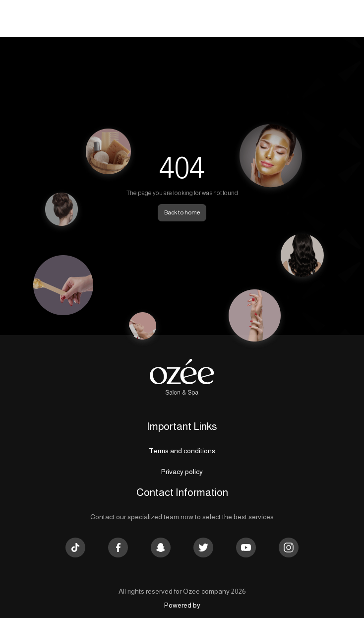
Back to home (182, 212)
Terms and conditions (182, 451)
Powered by (182, 605)
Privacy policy (182, 472)
